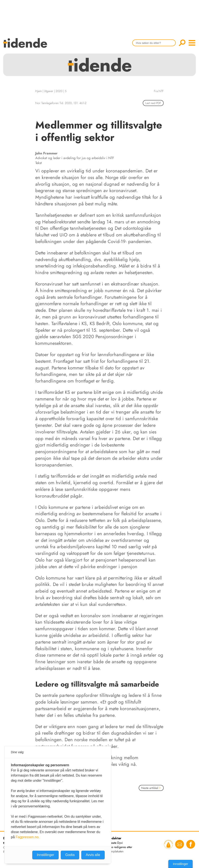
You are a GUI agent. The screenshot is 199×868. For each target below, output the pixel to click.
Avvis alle (93, 855)
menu (192, 43)
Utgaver (49, 91)
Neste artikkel (151, 788)
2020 (59, 91)
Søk (182, 43)
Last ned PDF (153, 103)
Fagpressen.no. (27, 837)
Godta (70, 855)
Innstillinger (180, 864)
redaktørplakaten (113, 851)
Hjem (39, 91)
